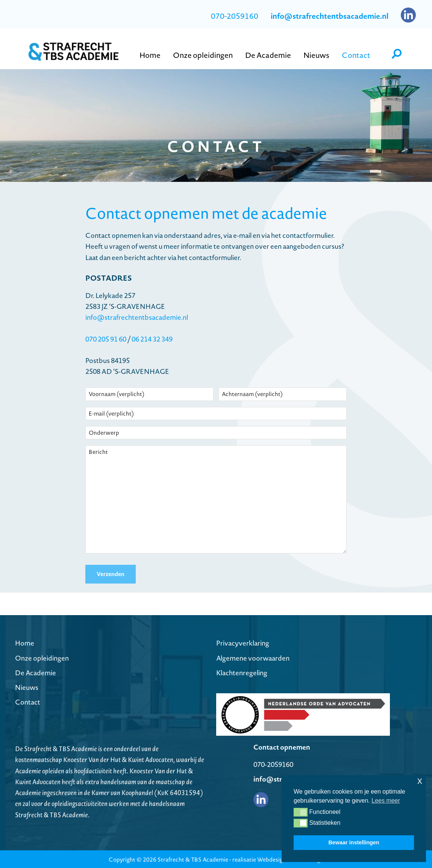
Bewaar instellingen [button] (354, 842)
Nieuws (27, 686)
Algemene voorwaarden (253, 657)
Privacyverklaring (243, 642)
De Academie (36, 672)
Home (25, 642)
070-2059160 (235, 16)
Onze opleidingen (42, 657)
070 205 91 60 (106, 339)
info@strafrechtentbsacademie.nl (137, 317)
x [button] (420, 781)
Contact (28, 701)
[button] (301, 812)
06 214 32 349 (152, 339)
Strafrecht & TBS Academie (193, 858)
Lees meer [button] (386, 801)
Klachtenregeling (242, 672)
